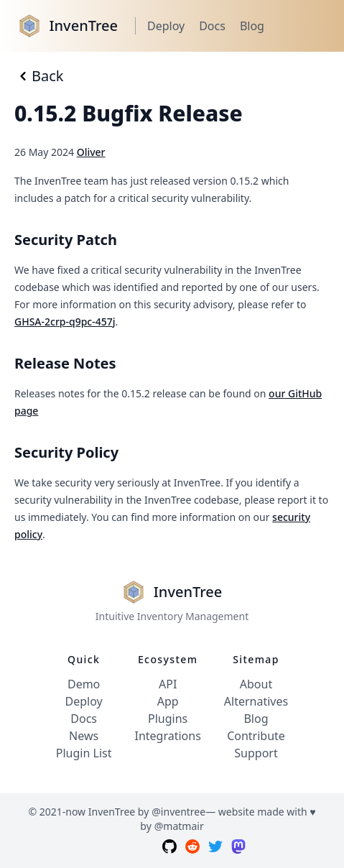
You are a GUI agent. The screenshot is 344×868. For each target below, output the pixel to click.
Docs (212, 26)
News (84, 736)
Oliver (91, 152)
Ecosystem (168, 659)
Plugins (168, 719)
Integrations (167, 736)
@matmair (179, 826)
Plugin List (84, 753)
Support (256, 753)
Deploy (166, 26)
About (256, 684)
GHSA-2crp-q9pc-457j (65, 322)
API (168, 684)
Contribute (256, 736)
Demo (84, 684)
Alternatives (256, 701)
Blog (252, 26)
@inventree (178, 812)
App (168, 701)
